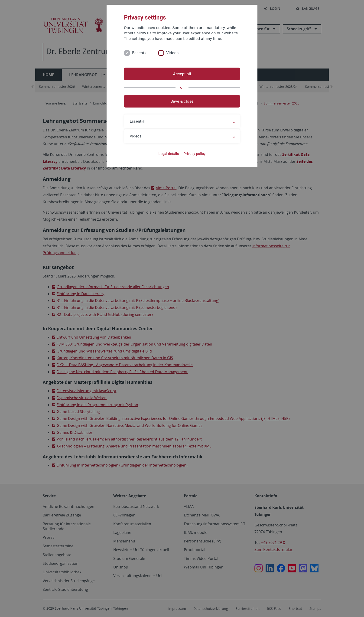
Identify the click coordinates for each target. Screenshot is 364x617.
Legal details (169, 154)
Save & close (182, 101)
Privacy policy (194, 154)
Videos (172, 53)
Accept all (182, 74)
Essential (140, 53)
